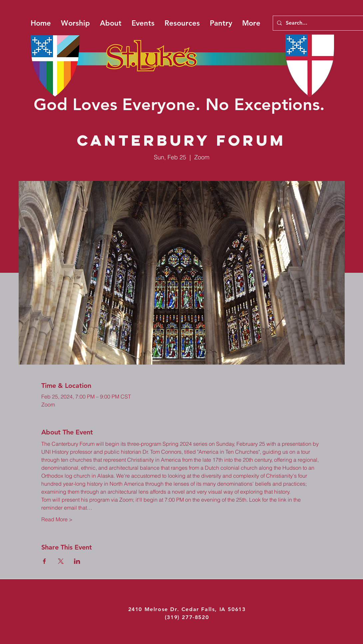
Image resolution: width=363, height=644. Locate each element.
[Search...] (323, 23)
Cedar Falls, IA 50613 (214, 609)
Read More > (57, 519)
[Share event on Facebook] (44, 561)
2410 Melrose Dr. (155, 609)
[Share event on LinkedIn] (77, 561)
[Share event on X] (61, 561)
